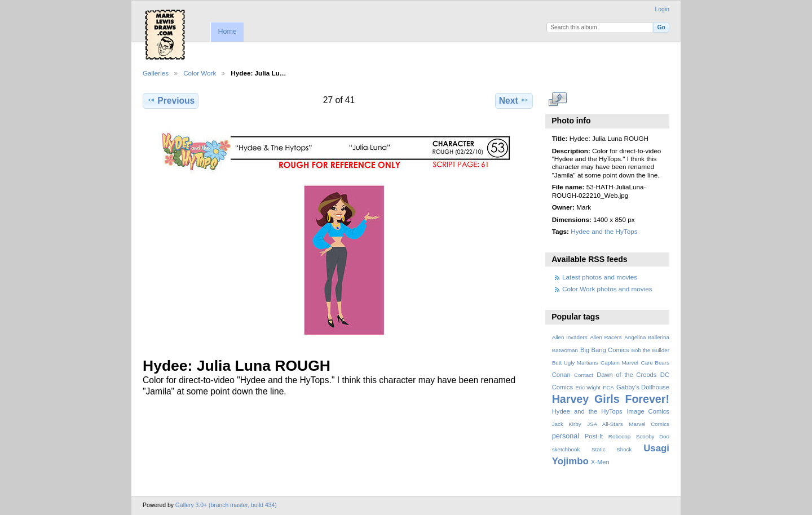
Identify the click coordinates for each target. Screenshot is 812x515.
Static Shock (612, 449)
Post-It (594, 436)
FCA (608, 387)
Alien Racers (606, 337)
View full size (558, 99)
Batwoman (565, 350)
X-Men (600, 462)
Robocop (619, 436)
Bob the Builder (650, 350)
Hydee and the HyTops (604, 231)
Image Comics (648, 411)
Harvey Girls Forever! (611, 399)
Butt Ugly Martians (575, 363)
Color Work (200, 73)
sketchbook (566, 449)
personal (566, 436)
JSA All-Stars (605, 424)
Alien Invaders (570, 337)
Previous (171, 100)
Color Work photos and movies (607, 289)
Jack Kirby (567, 424)
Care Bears (655, 363)
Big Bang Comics (604, 350)
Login (662, 9)
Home (227, 32)
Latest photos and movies (600, 277)
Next (514, 100)
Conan (561, 375)
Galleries (156, 73)
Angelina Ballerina (647, 337)
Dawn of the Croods (626, 375)
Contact (584, 375)
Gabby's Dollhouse (643, 387)
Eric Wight (588, 387)
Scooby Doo (653, 436)
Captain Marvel (619, 363)
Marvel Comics (649, 424)
